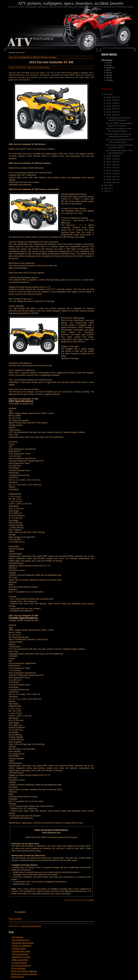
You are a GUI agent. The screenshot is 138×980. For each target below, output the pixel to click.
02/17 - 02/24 (112, 165)
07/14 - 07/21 (112, 106)
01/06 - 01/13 (112, 182)
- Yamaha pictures (19, 963)
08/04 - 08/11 (112, 97)
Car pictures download (21, 965)
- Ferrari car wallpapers (21, 946)
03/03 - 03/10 (112, 159)
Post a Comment (15, 919)
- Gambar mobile (18, 948)
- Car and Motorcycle (20, 940)
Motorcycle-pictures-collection (24, 974)
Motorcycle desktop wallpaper (24, 971)
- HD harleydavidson (20, 954)
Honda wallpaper (18, 968)
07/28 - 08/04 (112, 100)
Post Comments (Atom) (31, 926)
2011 (106, 188)
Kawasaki (110, 68)
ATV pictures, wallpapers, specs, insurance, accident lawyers (71, 3)
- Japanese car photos (21, 957)
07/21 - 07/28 (112, 103)
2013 (106, 94)
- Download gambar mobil (22, 943)
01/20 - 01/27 (112, 177)
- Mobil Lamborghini (20, 960)
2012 (106, 185)
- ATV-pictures (17, 937)
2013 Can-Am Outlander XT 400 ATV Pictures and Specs (33, 57)
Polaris (109, 75)
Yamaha (110, 80)
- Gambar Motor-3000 (21, 951)
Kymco (109, 73)
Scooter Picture (18, 977)
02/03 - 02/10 (112, 171)
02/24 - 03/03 (112, 162)
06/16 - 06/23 (112, 115)
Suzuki (109, 78)
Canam (109, 63)
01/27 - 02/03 (112, 173)
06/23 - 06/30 (112, 112)
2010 (106, 191)
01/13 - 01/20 (112, 179)
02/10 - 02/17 (112, 168)
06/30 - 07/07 (112, 109)
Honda (109, 65)
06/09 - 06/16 (112, 156)
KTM (108, 70)
